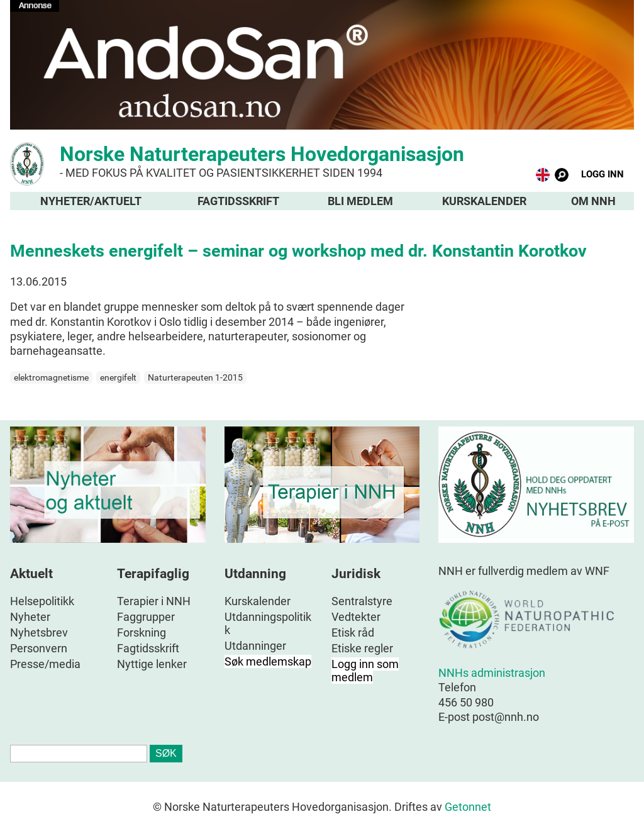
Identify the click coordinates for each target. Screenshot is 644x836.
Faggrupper (146, 617)
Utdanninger (255, 646)
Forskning (142, 633)
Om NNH (593, 201)
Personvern (39, 648)
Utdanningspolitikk (268, 623)
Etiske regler (362, 648)
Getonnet (468, 807)
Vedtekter (356, 617)
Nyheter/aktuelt (91, 201)
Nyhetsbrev (39, 633)
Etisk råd (353, 633)
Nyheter (30, 617)
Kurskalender (484, 201)
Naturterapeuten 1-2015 (195, 377)
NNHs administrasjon (492, 673)
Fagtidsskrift (238, 201)
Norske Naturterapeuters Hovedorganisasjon (322, 161)
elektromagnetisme (51, 377)
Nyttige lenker (152, 664)
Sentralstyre (362, 601)
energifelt (118, 377)
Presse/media (45, 664)
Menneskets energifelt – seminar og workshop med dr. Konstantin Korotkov (298, 251)
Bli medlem (360, 201)
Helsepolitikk (42, 601)
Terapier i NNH (154, 601)
